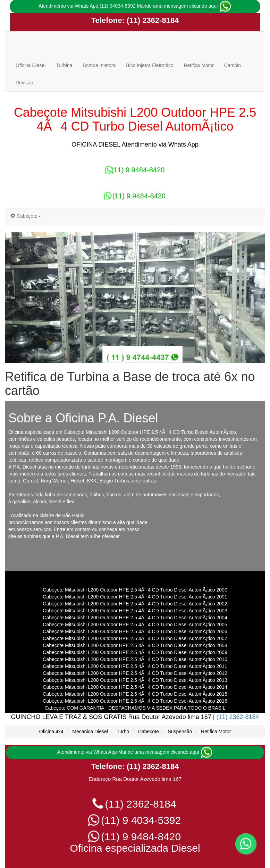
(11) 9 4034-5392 (135, 820)
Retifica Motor (199, 65)
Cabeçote (149, 731)
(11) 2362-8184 (152, 20)
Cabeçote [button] (26, 216)
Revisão (24, 83)
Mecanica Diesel (90, 731)
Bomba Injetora (99, 65)
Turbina (64, 65)
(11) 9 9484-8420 (135, 170)
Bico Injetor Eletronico (150, 65)
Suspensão (180, 731)
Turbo (123, 731)
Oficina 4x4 (51, 731)
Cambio (233, 65)
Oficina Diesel (31, 65)
